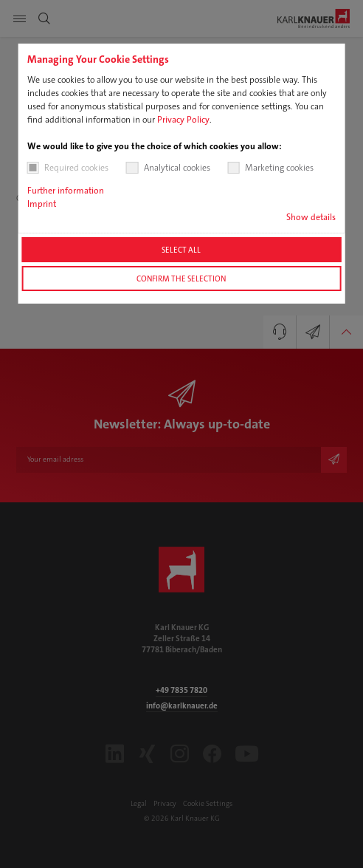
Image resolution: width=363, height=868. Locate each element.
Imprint (42, 204)
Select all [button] (181, 250)
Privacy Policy (183, 120)
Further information (66, 191)
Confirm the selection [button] (181, 278)
